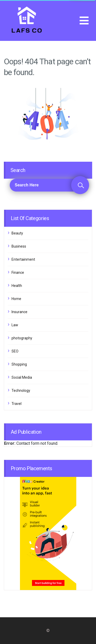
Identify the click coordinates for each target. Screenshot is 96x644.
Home (16, 299)
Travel (17, 404)
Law (15, 325)
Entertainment (23, 259)
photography (22, 338)
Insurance (19, 312)
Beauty (17, 233)
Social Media (22, 377)
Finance (18, 273)
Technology (21, 391)
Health (17, 286)
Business (19, 246)
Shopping (19, 364)
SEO (15, 351)
